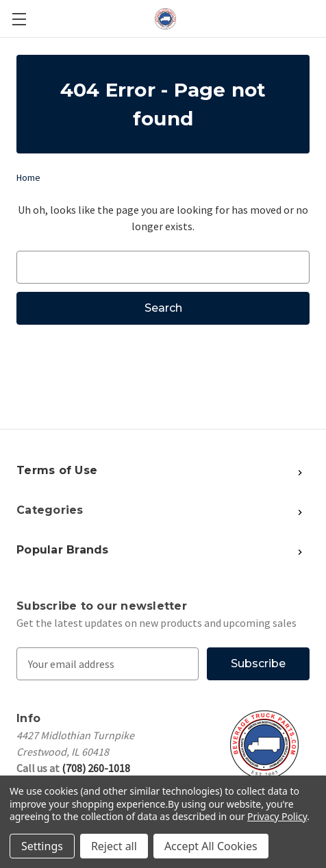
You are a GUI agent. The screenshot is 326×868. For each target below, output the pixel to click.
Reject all (114, 846)
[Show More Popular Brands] (203, 471)
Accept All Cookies (211, 846)
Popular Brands (63, 550)
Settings (42, 846)
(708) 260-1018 (96, 768)
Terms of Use (57, 470)
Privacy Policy (277, 816)
